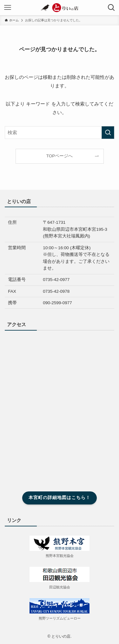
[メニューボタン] (8, 8)
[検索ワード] (60, 133)
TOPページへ (60, 156)
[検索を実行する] (108, 133)
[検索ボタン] (111, 8)
